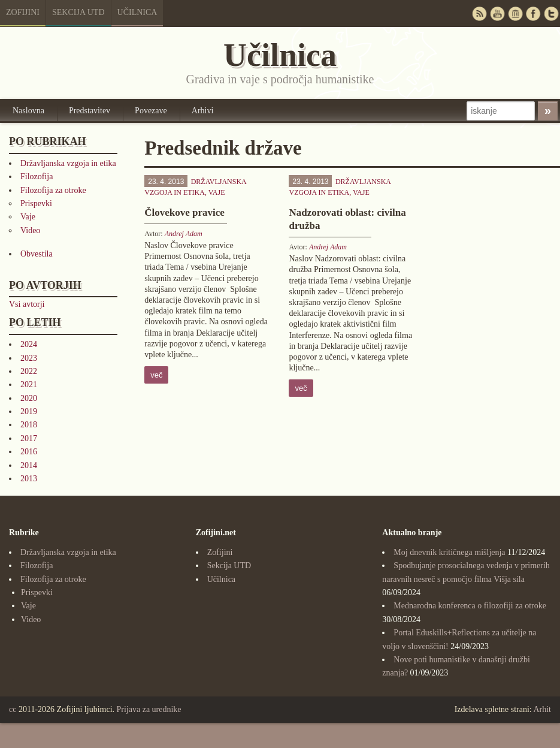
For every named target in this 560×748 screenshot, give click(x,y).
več (156, 375)
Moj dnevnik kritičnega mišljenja (449, 552)
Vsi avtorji (27, 304)
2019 (29, 411)
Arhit (542, 709)
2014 (29, 465)
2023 (29, 358)
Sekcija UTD (78, 12)
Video (30, 230)
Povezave (151, 111)
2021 (29, 384)
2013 (29, 479)
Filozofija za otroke (53, 190)
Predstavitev (90, 111)
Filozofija (37, 177)
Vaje (28, 217)
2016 (29, 452)
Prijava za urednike (149, 709)
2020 (29, 398)
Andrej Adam (184, 234)
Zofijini (23, 12)
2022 (29, 371)
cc (13, 709)
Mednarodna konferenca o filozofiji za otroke (470, 606)
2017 (29, 438)
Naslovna (28, 111)
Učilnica (137, 12)
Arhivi (203, 111)
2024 (29, 344)
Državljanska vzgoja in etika (68, 163)
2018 (29, 425)
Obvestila (37, 254)
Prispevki (36, 203)
